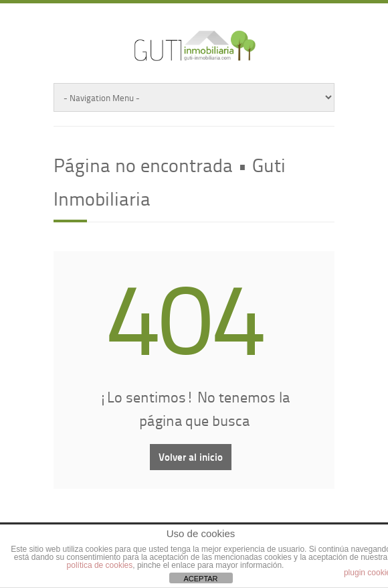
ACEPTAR (200, 579)
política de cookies (100, 565)
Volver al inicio (191, 457)
